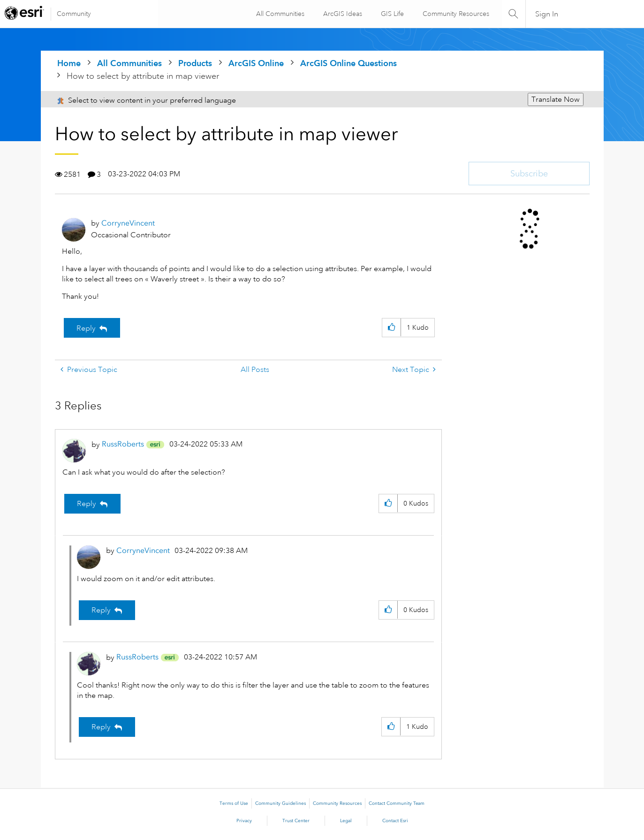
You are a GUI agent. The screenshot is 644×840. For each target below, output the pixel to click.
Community (74, 14)
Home (69, 63)
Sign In (547, 14)
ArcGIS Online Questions (349, 63)
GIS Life (391, 14)
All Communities (279, 14)
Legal (346, 821)
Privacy (244, 821)
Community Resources (455, 14)
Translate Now (556, 99)
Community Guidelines (280, 803)
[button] (391, 328)
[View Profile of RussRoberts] (123, 444)
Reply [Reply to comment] (87, 504)
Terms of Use (234, 803)
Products (195, 63)
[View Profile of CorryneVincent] (128, 223)
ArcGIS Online (256, 63)
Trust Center (296, 821)
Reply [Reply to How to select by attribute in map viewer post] (86, 328)
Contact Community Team (397, 803)
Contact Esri (395, 821)
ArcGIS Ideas (341, 14)
